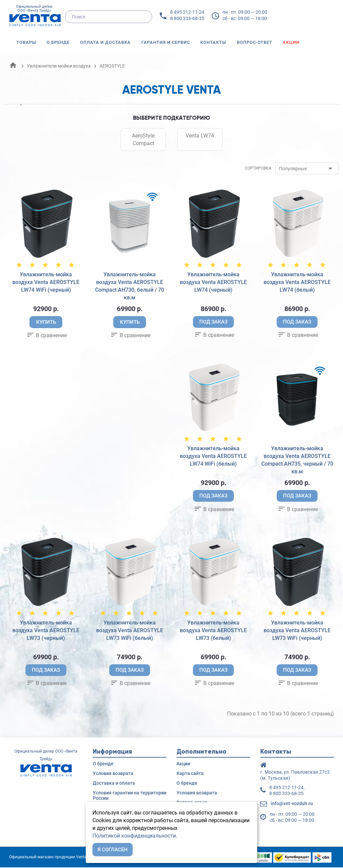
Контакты (213, 42)
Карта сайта (190, 774)
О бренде (58, 42)
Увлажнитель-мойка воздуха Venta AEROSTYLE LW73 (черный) (46, 631)
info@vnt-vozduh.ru (292, 804)
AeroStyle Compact (143, 139)
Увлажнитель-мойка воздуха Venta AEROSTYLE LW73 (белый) (213, 631)
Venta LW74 (200, 136)
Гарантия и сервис (166, 42)
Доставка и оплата (114, 784)
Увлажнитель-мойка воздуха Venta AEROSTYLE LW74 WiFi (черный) (46, 282)
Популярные (293, 169)
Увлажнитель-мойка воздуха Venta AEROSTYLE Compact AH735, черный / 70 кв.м (297, 460)
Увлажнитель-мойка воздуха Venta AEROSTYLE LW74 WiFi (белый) (213, 456)
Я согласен (113, 850)
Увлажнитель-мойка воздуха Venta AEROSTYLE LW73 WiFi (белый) (130, 631)
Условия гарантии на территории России (130, 796)
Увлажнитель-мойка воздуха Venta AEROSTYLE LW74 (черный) (213, 282)
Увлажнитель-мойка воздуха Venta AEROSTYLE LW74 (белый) (297, 282)
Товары (26, 42)
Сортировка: (259, 168)
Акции (291, 42)
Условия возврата (113, 774)
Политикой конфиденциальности (134, 836)
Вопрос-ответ (255, 42)
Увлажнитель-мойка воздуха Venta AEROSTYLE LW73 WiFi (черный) (297, 631)
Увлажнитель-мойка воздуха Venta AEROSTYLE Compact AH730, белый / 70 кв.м (130, 286)
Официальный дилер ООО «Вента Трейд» (34, 16)
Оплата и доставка (105, 42)
